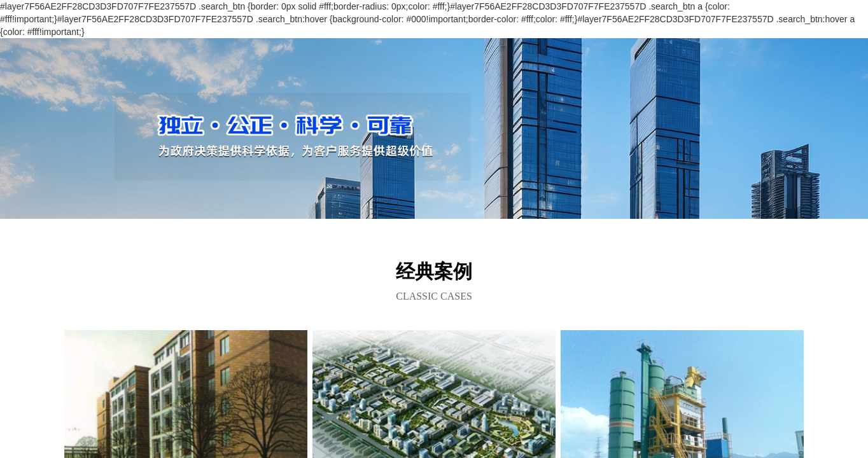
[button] (434, 204)
